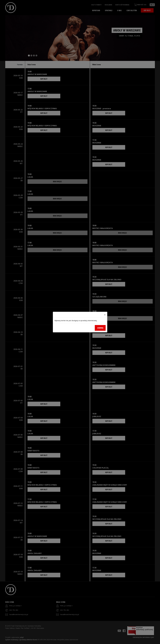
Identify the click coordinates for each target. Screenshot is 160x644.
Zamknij (100, 328)
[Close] (105, 315)
